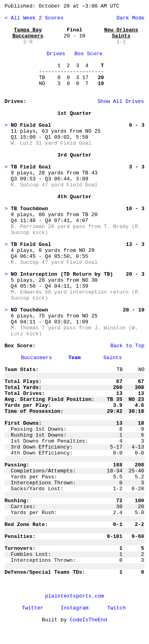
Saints (113, 358)
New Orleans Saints (121, 33)
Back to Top (128, 346)
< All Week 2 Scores (34, 18)
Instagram (74, 608)
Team (74, 358)
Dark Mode (129, 18)
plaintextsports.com (74, 596)
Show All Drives (107, 102)
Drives (56, 54)
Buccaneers (37, 358)
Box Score (89, 54)
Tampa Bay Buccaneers (28, 33)
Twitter (33, 608)
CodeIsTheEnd (89, 620)
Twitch (117, 608)
